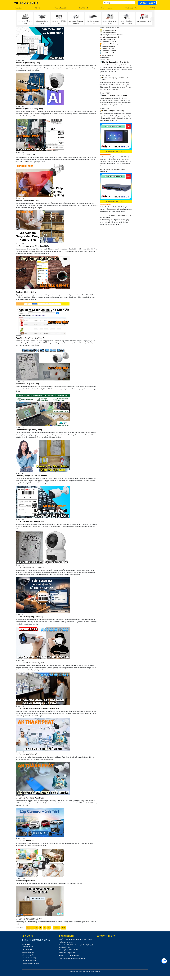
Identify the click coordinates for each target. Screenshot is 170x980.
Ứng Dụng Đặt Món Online (26, 292)
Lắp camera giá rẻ (28, 949)
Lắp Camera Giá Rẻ (107, 39)
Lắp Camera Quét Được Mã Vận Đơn (30, 521)
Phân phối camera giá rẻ (26, 3)
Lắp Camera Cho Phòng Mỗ (26, 754)
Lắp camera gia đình (28, 955)
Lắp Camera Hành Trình (25, 840)
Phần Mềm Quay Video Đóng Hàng (29, 109)
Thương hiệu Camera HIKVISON (111, 35)
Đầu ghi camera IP (106, 55)
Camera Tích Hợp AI (107, 48)
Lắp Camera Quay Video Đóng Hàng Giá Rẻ (32, 246)
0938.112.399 (147, 3)
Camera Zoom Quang (107, 46)
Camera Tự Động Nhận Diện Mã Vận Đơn (31, 476)
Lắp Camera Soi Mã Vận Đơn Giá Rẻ (30, 567)
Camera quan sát (27, 947)
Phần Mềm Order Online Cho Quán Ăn (30, 338)
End (64, 928)
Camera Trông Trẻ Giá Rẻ (25, 881)
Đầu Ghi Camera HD (107, 53)
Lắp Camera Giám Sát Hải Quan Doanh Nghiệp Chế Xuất (38, 708)
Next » (57, 928)
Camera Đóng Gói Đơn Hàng (112, 111)
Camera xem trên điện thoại (31, 963)
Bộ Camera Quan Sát (108, 30)
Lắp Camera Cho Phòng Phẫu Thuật (30, 798)
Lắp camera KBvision (108, 33)
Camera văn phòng (28, 952)
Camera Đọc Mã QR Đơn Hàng (27, 384)
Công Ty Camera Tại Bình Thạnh (113, 95)
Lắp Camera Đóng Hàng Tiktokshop (30, 617)
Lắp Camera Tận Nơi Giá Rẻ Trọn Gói (30, 663)
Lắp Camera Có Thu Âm (108, 42)
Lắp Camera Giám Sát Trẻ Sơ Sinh (29, 919)
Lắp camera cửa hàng (29, 958)
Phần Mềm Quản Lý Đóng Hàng (28, 63)
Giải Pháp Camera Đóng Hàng (27, 200)
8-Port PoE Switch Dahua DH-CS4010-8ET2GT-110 (115, 215)
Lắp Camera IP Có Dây (108, 51)
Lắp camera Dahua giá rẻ (109, 37)
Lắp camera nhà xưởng (29, 961)
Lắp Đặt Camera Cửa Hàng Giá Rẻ (114, 62)
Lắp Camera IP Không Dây (109, 44)
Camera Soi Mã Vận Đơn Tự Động (29, 430)
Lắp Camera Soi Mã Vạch (25, 154)
